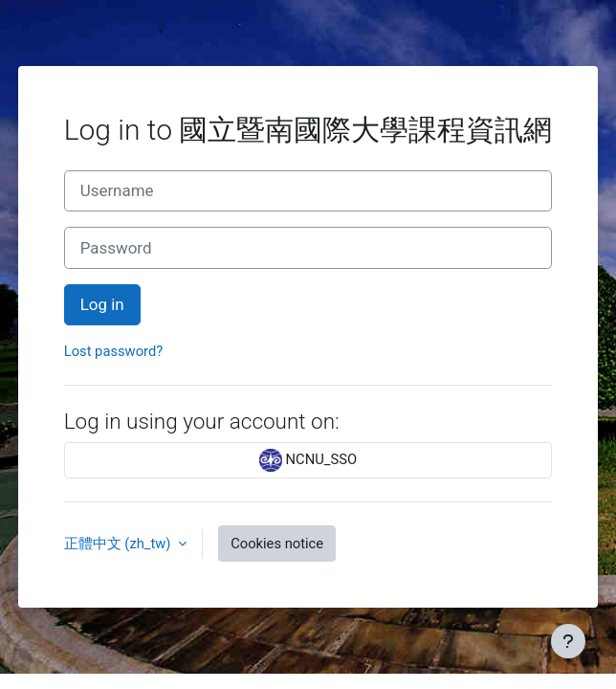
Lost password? (114, 351)
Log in (102, 304)
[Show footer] (568, 641)
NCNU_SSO (308, 460)
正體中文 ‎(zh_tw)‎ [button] (119, 544)
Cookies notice (277, 544)
